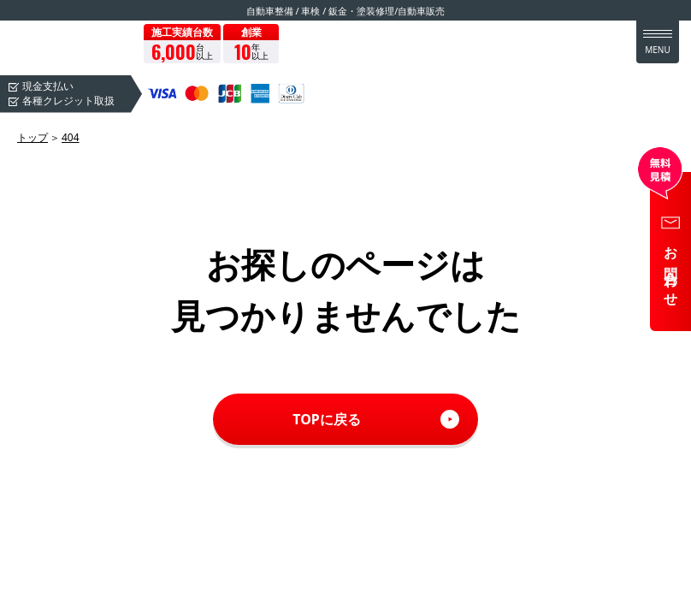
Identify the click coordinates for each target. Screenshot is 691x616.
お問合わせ (671, 271)
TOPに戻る (327, 419)
